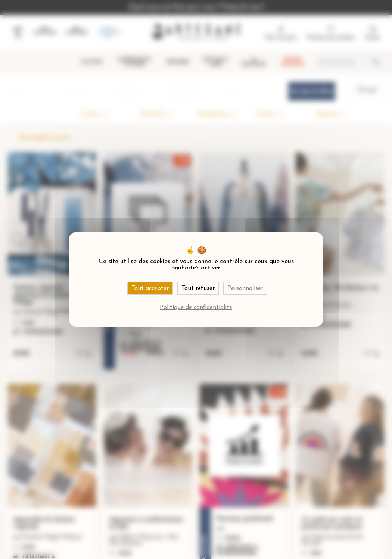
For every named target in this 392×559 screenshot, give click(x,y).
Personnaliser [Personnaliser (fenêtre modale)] (245, 288)
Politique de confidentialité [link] (196, 307)
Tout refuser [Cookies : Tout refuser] (198, 288)
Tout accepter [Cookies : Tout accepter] (150, 288)
